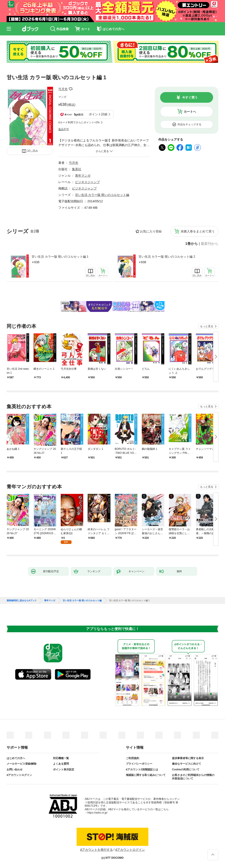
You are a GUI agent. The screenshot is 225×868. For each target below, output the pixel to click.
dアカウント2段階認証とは (142, 769)
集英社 (77, 169)
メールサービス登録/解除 (22, 764)
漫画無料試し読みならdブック (22, 601)
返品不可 (64, 129)
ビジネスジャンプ (87, 182)
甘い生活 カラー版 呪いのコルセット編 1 (60, 257)
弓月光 (63, 89)
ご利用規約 (132, 758)
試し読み (33, 151)
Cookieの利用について (186, 769)
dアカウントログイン (19, 775)
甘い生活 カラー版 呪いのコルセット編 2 (167, 257)
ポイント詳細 (98, 114)
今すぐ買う (190, 97)
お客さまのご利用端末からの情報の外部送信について (193, 777)
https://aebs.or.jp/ (97, 813)
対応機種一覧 (61, 758)
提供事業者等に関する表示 (188, 758)
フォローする (71, 89)
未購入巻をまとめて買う (198, 231)
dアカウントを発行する (96, 850)
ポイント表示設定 (64, 769)
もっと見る (207, 326)
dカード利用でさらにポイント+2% (79, 122)
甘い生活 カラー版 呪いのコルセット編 (102, 195)
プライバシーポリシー (139, 764)
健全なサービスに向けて (187, 764)
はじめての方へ (16, 758)
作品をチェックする (189, 124)
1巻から (192, 244)
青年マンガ (83, 176)
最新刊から (210, 244)
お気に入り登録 (151, 231)
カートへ (190, 112)
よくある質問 (61, 764)
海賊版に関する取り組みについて (146, 775)
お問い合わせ (15, 769)
